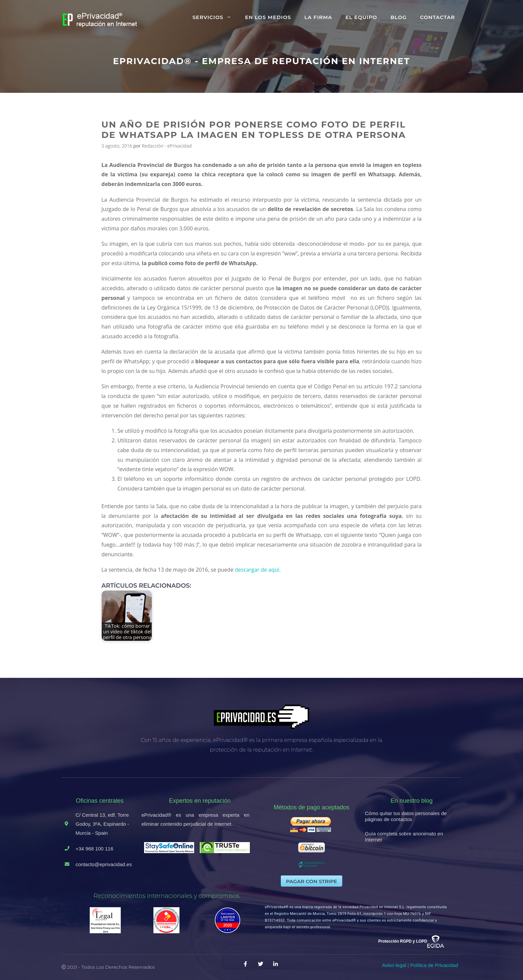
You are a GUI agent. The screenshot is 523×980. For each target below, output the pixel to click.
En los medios (268, 17)
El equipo (361, 17)
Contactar (437, 17)
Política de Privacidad (434, 965)
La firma (318, 17)
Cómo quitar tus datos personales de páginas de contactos (406, 816)
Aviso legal (394, 965)
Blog (399, 17)
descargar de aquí (257, 570)
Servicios (215, 17)
